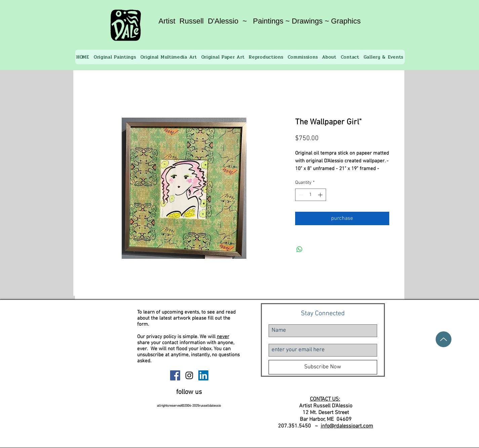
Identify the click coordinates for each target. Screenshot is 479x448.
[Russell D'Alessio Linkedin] (203, 375)
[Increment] (321, 195)
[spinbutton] (311, 195)
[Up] (444, 339)
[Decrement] (300, 195)
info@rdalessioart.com (347, 426)
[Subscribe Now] (323, 367)
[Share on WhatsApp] (300, 249)
